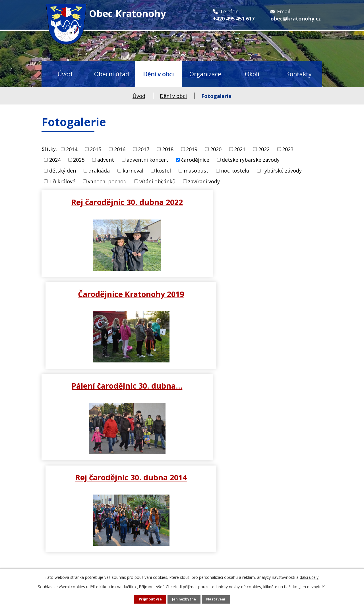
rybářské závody (282, 171)
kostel (163, 171)
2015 (96, 149)
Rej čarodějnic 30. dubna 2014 (254, 294)
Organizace (205, 74)
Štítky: (49, 149)
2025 (79, 160)
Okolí (252, 74)
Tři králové (62, 181)
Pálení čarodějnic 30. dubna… (110, 294)
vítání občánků (157, 181)
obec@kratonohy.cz (77, 553)
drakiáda (99, 171)
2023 (288, 149)
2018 (168, 149)
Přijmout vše (150, 599)
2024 (55, 160)
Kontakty (299, 74)
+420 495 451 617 (73, 540)
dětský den (63, 171)
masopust (196, 171)
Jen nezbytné (184, 599)
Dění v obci (158, 74)
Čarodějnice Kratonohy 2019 (254, 202)
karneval (133, 171)
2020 (216, 149)
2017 (144, 149)
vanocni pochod (107, 181)
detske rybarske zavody (251, 160)
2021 (240, 149)
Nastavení (216, 599)
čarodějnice (195, 160)
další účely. (310, 577)
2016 (120, 149)
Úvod (65, 74)
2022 (264, 149)
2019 (192, 149)
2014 (72, 149)
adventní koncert (147, 160)
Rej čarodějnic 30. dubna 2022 (111, 202)
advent (106, 160)
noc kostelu (235, 171)
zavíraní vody (204, 181)
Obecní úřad (112, 74)
